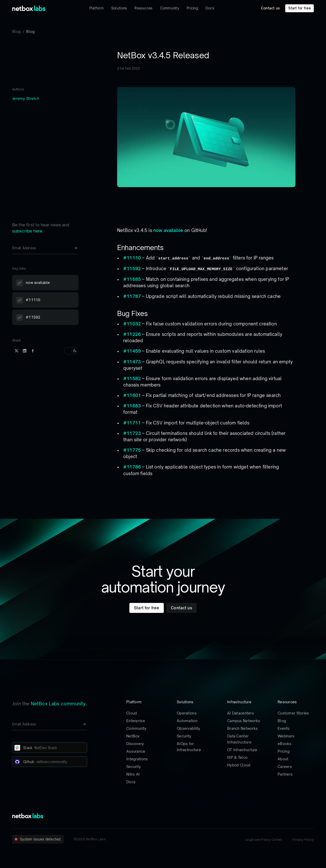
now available (168, 230)
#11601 (132, 395)
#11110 (132, 258)
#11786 (132, 467)
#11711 (132, 423)
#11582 (132, 378)
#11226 (132, 334)
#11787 (132, 296)
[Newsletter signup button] (76, 248)
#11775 (132, 450)
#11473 (132, 362)
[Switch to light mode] (71, 351)
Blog (16, 31)
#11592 (132, 268)
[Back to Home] (29, 8)
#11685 (132, 279)
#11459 (132, 351)
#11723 (132, 433)
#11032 (132, 324)
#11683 (132, 406)
